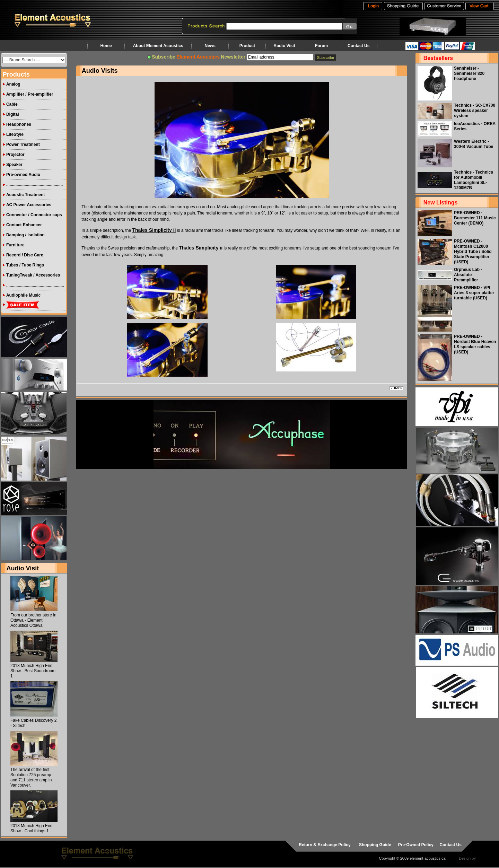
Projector (15, 155)
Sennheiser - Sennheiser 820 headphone (469, 73)
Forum (321, 46)
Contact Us (358, 46)
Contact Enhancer (24, 225)
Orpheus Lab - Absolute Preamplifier (468, 275)
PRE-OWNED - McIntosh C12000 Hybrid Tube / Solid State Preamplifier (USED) (473, 252)
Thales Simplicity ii (154, 230)
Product (247, 46)
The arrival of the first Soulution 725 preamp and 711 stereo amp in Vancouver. (31, 777)
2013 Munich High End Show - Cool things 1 (31, 828)
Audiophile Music (23, 295)
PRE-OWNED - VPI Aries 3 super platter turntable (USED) (474, 293)
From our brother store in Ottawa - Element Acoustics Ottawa (33, 620)
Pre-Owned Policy (416, 845)
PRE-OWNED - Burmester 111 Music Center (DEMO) (475, 218)
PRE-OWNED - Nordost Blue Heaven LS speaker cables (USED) (475, 344)
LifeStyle (15, 134)
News (210, 46)
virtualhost (485, 858)
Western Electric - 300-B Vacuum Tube (474, 144)
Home (106, 46)
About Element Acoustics (158, 46)
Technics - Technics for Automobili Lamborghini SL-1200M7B (474, 180)
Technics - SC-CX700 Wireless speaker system (475, 111)
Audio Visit (284, 46)
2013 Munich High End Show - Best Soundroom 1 (33, 671)
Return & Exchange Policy (325, 845)
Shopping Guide (375, 845)
